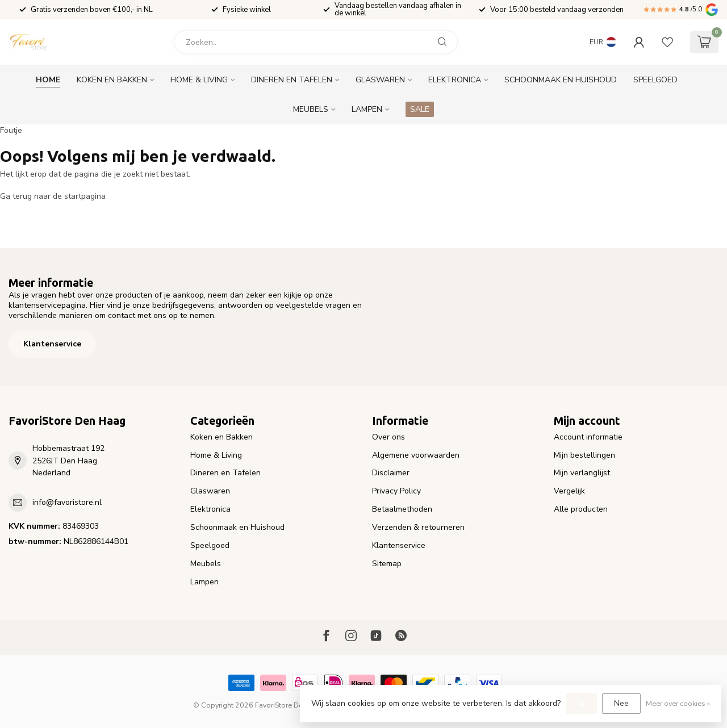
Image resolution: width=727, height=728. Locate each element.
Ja (581, 703)
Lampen (367, 109)
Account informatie (588, 437)
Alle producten (581, 509)
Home (48, 80)
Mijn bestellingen (584, 455)
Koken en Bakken (112, 80)
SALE (420, 109)
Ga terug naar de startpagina (53, 196)
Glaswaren (380, 80)
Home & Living (199, 80)
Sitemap (387, 564)
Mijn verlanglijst (582, 473)
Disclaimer (391, 473)
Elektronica (455, 80)
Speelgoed (655, 80)
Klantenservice (52, 344)
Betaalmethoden (402, 509)
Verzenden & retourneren (418, 527)
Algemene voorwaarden (416, 455)
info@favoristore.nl (67, 502)
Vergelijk (569, 491)
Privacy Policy (396, 491)
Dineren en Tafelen (292, 80)
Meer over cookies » (678, 703)
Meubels (311, 109)
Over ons (388, 437)
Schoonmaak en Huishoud (561, 80)
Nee (621, 703)
